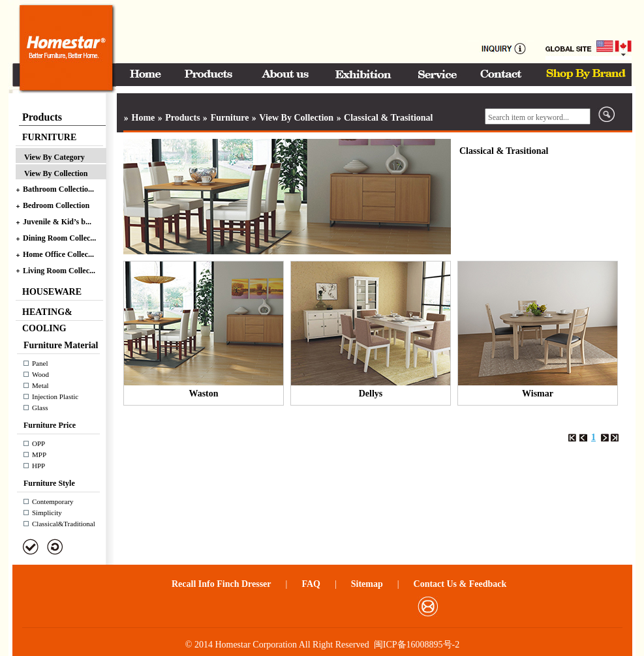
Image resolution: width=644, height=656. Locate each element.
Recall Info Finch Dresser (222, 584)
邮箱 (428, 606)
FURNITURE (49, 137)
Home (142, 118)
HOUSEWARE (52, 292)
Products (182, 118)
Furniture (230, 118)
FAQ (311, 584)
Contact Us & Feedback (460, 584)
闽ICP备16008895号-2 (417, 645)
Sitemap (367, 584)
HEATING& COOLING (47, 314)
